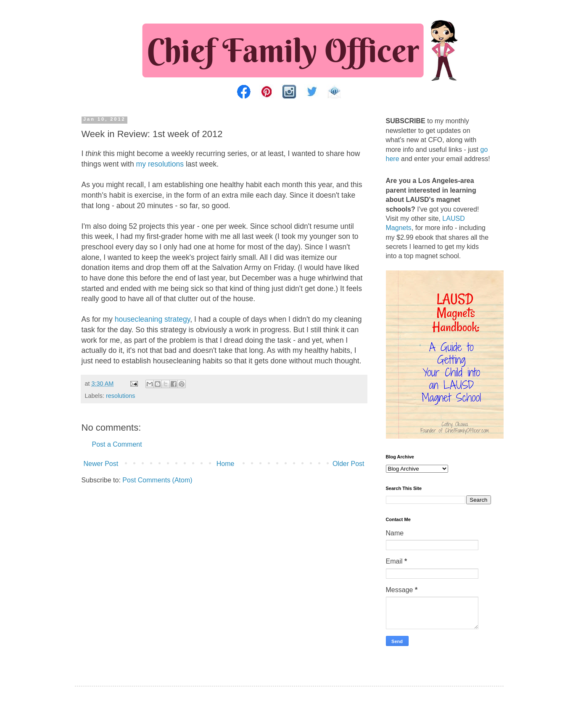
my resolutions (160, 164)
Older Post (348, 464)
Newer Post (101, 464)
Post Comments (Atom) (157, 480)
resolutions (121, 396)
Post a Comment (117, 444)
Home (226, 464)
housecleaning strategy (153, 319)
